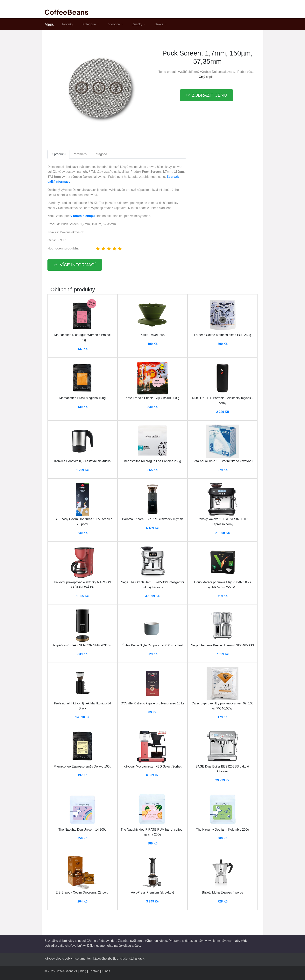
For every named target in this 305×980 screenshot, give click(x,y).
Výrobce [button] (114, 24)
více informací (78, 265)
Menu (49, 24)
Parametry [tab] (80, 154)
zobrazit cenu (209, 95)
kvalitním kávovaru (221, 941)
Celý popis (206, 77)
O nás (106, 971)
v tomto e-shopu (82, 216)
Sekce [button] (160, 24)
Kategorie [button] (90, 24)
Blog (83, 971)
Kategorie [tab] (100, 154)
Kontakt (94, 971)
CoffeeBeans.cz (66, 971)
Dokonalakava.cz (224, 72)
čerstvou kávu (195, 941)
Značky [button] (138, 24)
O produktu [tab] (58, 154)
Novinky (68, 24)
